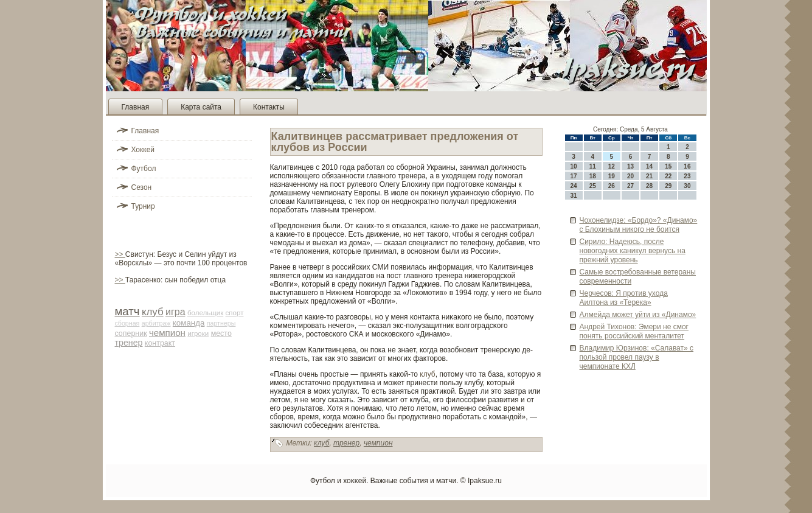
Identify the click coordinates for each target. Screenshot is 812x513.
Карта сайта (201, 107)
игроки (198, 333)
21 (649, 176)
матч (127, 311)
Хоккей (143, 150)
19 (612, 176)
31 (574, 196)
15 (668, 166)
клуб (153, 312)
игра (175, 312)
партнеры (221, 323)
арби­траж (156, 323)
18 (593, 176)
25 (593, 186)
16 (687, 166)
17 (574, 176)
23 (687, 176)
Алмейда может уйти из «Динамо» (638, 315)
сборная (127, 323)
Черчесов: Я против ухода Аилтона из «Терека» (624, 298)
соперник (131, 333)
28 (649, 186)
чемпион (167, 333)
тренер (129, 343)
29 (668, 186)
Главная (136, 107)
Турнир (143, 206)
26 (612, 186)
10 (574, 166)
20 (630, 176)
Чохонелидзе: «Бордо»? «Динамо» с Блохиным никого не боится (639, 225)
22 (668, 176)
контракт (160, 343)
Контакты (269, 107)
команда (189, 323)
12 (612, 166)
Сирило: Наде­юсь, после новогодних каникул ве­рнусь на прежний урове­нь (633, 251)
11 (593, 166)
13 (630, 166)
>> (120, 254)
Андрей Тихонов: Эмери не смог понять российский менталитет (634, 331)
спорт (235, 313)
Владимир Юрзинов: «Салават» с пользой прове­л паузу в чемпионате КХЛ (637, 357)
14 (649, 166)
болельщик (205, 313)
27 (630, 186)
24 (574, 186)
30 (687, 186)
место (221, 333)
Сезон (142, 187)
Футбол (144, 169)
